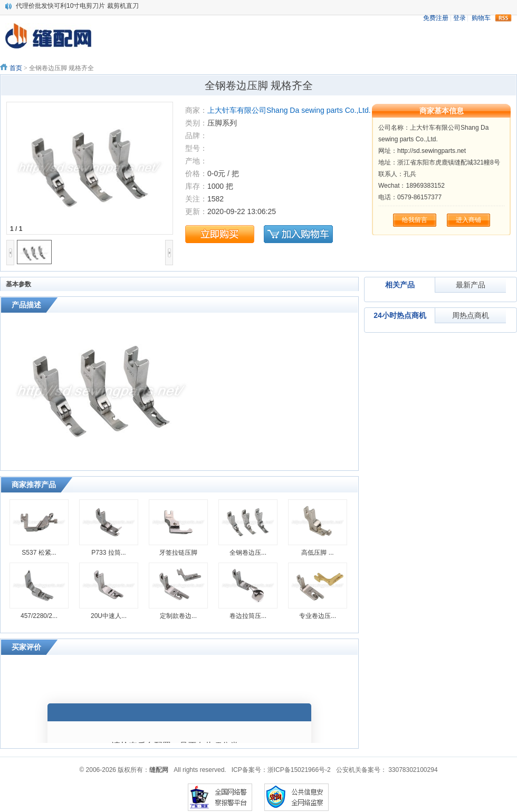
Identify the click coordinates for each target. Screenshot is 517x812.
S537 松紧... (39, 553)
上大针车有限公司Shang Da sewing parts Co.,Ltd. (289, 110)
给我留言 (415, 220)
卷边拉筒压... (248, 616)
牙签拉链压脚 (178, 553)
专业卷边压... (318, 616)
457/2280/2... (39, 616)
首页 (16, 68)
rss (503, 18)
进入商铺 (468, 220)
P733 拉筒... (108, 553)
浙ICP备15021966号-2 (299, 770)
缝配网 (159, 770)
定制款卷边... (178, 616)
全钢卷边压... (248, 553)
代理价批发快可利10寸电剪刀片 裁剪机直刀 (77, 6)
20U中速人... (109, 616)
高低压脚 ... (317, 553)
